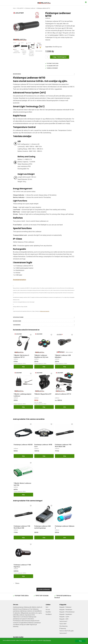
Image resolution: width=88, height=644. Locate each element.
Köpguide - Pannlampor (66, 610)
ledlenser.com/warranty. (45, 311)
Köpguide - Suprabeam (66, 614)
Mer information (47, 640)
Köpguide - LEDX (64, 619)
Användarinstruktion (20, 280)
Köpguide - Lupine (64, 617)
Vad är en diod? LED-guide (67, 631)
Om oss (48, 610)
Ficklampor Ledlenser (30, 8)
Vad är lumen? (63, 621)
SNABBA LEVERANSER (52, 68)
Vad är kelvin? (63, 633)
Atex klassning (63, 626)
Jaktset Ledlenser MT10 (63, 394)
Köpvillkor (48, 612)
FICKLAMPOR (20, 8)
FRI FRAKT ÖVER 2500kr (52, 63)
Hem (14, 8)
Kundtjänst (49, 614)
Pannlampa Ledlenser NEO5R (23, 445)
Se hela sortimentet (44, 589)
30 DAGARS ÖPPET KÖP (52, 66)
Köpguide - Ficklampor (65, 607)
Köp (23, 367)
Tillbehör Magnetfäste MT (43, 394)
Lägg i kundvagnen (60, 57)
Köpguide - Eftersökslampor (67, 612)
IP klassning (63, 628)
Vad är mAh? (63, 624)
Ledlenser (48, 18)
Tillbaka (16, 583)
